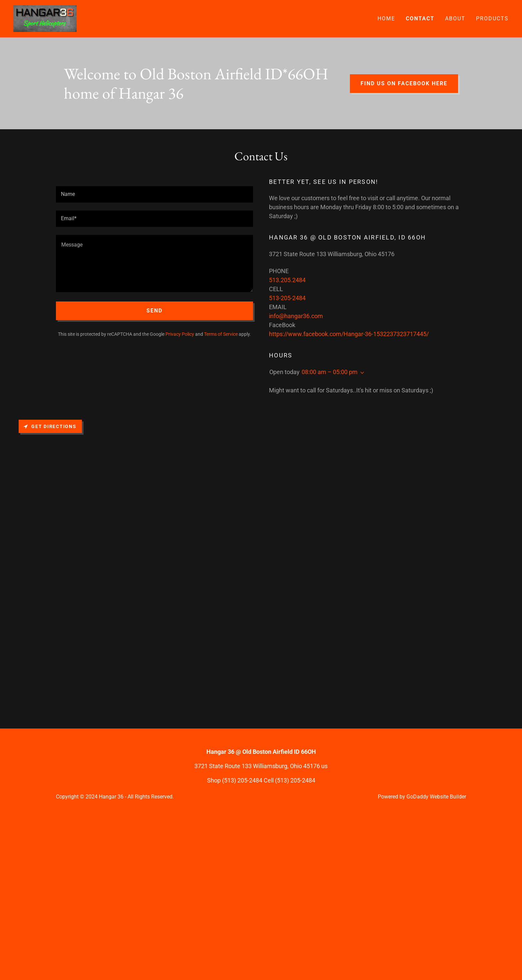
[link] (45, 18)
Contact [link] (420, 18)
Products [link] (492, 18)
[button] (361, 373)
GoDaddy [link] (417, 797)
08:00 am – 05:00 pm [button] (330, 372)
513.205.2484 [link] (287, 280)
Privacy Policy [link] (180, 334)
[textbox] (154, 194)
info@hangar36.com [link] (296, 316)
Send (154, 311)
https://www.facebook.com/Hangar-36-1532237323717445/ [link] (349, 334)
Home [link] (386, 18)
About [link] (455, 18)
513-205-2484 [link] (287, 298)
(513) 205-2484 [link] (242, 780)
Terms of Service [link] (221, 334)
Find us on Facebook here (404, 83)
